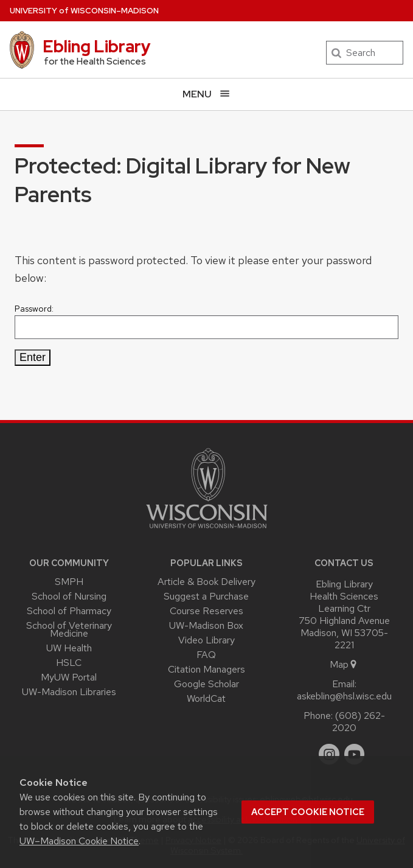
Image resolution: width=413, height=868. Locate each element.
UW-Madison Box (206, 625)
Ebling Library (97, 46)
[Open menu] (206, 94)
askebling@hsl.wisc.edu (344, 696)
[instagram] (329, 754)
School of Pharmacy (69, 611)
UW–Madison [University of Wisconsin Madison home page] (84, 11)
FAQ (206, 655)
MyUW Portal (69, 677)
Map (344, 664)
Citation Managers (206, 669)
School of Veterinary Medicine (69, 629)
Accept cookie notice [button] (308, 812)
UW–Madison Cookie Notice (79, 841)
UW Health (69, 648)
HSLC (69, 663)
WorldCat (206, 698)
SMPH (69, 582)
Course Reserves (206, 611)
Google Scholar (206, 684)
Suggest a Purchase (206, 596)
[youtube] (355, 754)
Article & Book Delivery (206, 582)
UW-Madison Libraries (69, 692)
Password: (206, 321)
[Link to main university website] (207, 530)
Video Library (206, 640)
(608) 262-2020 (359, 722)
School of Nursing (69, 596)
